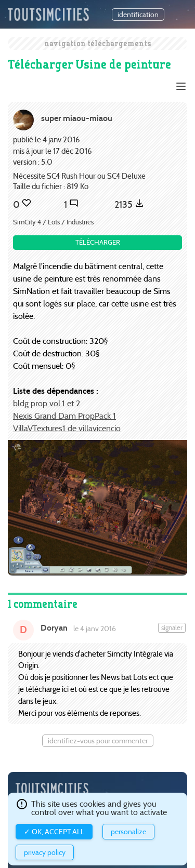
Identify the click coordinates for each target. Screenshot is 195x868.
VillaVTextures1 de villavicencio (67, 428)
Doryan (54, 628)
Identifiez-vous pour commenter (98, 741)
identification (138, 15)
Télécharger (98, 242)
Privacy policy (45, 852)
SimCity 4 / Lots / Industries (53, 222)
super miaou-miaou (77, 118)
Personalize (128, 832)
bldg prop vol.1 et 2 (47, 403)
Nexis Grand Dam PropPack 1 (64, 416)
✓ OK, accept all (54, 832)
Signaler (172, 628)
